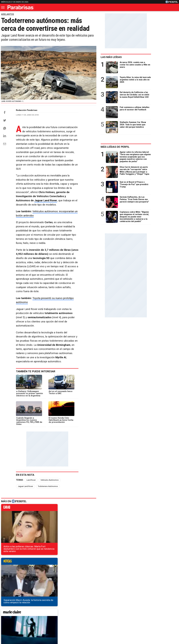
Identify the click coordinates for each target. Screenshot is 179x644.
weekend (94, 490)
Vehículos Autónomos (50, 413)
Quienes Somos (60, 623)
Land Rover (31, 413)
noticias (94, 435)
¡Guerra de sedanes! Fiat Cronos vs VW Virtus (27, 561)
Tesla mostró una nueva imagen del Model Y (27, 551)
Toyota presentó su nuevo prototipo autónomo (59, 250)
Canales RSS (43, 623)
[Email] (5, 162)
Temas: (20, 413)
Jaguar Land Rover (76, 186)
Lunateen (145, 613)
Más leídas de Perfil (142, 147)
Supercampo (105, 613)
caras (30, 435)
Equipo (102, 623)
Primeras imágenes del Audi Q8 (20, 556)
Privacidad (91, 623)
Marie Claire (50, 613)
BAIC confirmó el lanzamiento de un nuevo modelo (30, 571)
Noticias (36, 613)
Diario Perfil (12, 613)
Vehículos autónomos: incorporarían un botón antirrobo (64, 196)
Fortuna (64, 613)
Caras (25, 613)
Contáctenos (77, 623)
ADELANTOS (8, 14)
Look (118, 613)
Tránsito (138, 623)
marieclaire (30, 490)
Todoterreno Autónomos (94, 413)
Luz (127, 613)
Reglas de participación (120, 623)
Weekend (89, 613)
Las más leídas (138, 57)
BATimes (169, 613)
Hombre (76, 613)
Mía (135, 613)
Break (157, 613)
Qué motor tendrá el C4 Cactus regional (24, 566)
